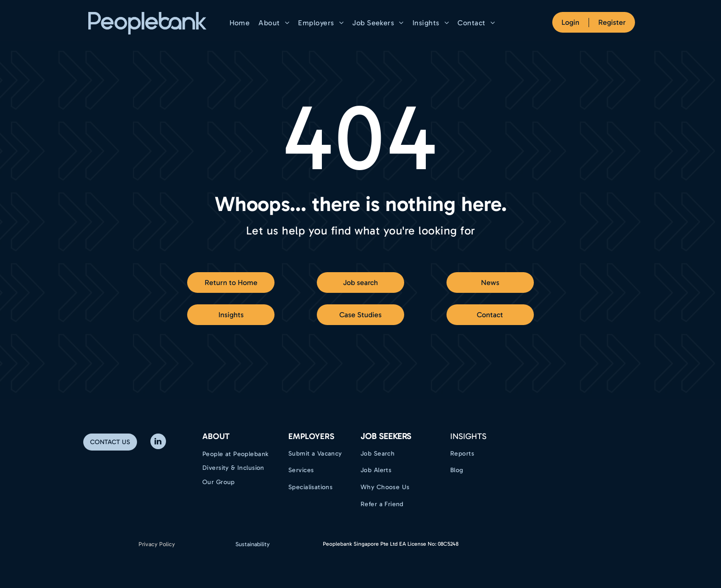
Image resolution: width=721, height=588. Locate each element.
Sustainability (253, 544)
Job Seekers (386, 436)
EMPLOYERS (311, 436)
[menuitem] (241, 23)
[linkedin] (158, 442)
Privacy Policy (157, 544)
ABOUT (216, 436)
